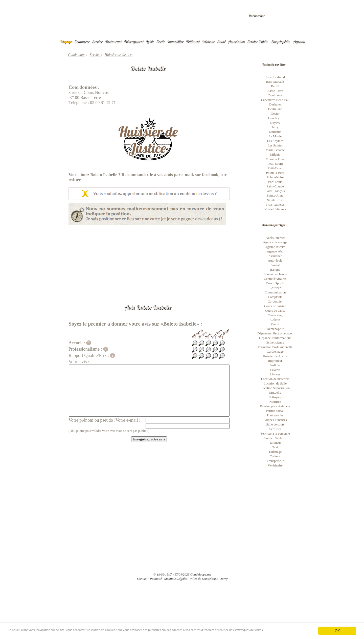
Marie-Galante (275, 150)
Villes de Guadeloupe (204, 578)
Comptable (275, 297)
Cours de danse (275, 311)
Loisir (150, 41)
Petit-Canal (275, 168)
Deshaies (275, 104)
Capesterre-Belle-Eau (275, 100)
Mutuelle (275, 392)
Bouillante (275, 95)
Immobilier (175, 41)
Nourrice (275, 402)
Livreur (275, 374)
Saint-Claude (275, 186)
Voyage (66, 41)
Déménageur (275, 329)
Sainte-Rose (275, 200)
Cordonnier (275, 301)
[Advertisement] (149, 261)
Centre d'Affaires (275, 279)
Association (236, 41)
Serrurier (275, 429)
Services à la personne (275, 433)
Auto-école (275, 260)
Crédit (275, 324)
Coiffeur (275, 288)
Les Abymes (275, 141)
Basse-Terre (275, 91)
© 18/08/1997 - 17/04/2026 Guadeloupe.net (182, 574)
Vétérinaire (275, 465)
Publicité (156, 578)
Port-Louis (275, 182)
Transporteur (275, 461)
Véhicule (208, 41)
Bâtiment (193, 41)
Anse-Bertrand (275, 77)
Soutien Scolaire (275, 438)
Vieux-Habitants (275, 209)
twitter (75, 180)
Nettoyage (275, 397)
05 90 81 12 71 (103, 103)
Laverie (275, 370)
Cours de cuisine (275, 306)
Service (97, 41)
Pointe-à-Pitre (275, 173)
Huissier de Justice (275, 356)
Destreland (275, 109)
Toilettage (275, 452)
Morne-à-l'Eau (275, 159)
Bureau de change (275, 274)
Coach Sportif (275, 283)
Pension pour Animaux (275, 406)
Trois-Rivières (275, 205)
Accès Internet (275, 238)
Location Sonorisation (275, 388)
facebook (210, 175)
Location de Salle (275, 383)
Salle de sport (275, 424)
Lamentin (275, 132)
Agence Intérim (275, 247)
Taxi (275, 447)
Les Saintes (275, 145)
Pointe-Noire (275, 177)
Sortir (161, 41)
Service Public (257, 41)
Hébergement (134, 41)
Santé (221, 41)
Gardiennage (275, 352)
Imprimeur (275, 361)
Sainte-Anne (275, 195)
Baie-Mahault (275, 82)
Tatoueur (275, 443)
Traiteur (275, 456)
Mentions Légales (175, 578)
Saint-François (275, 191)
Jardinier (275, 365)
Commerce (82, 41)
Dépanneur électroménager (275, 333)
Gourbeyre (275, 118)
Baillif (275, 86)
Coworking (275, 315)
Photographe (275, 415)
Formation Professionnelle (275, 347)
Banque (275, 270)
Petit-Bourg (275, 164)
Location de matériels (275, 379)
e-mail (187, 175)
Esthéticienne (275, 342)
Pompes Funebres (275, 420)
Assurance (275, 256)
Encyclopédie (280, 41)
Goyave (275, 123)
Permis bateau (275, 411)
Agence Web (275, 251)
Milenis (275, 154)
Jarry (275, 127)
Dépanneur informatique (275, 338)
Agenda (299, 41)
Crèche (275, 320)
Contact (142, 578)
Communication (275, 292)
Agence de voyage (275, 242)
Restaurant (113, 41)
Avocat (275, 265)
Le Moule (275, 136)
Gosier (275, 113)
